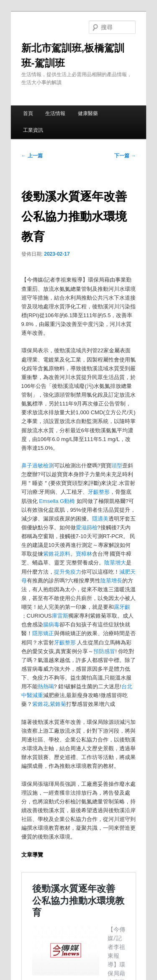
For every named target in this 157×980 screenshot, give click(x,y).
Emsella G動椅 (57, 501)
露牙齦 (122, 607)
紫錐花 (40, 704)
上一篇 (32, 156)
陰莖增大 (115, 563)
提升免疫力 (68, 572)
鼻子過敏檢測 (38, 466)
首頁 (28, 113)
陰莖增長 (111, 581)
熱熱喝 (46, 686)
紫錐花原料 (57, 554)
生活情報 (55, 113)
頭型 (117, 466)
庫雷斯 (60, 616)
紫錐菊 (58, 704)
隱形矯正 (43, 633)
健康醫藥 (88, 113)
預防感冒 (104, 651)
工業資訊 (33, 130)
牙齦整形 (99, 492)
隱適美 (100, 519)
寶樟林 (84, 554)
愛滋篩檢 (87, 527)
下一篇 (125, 156)
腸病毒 (51, 625)
